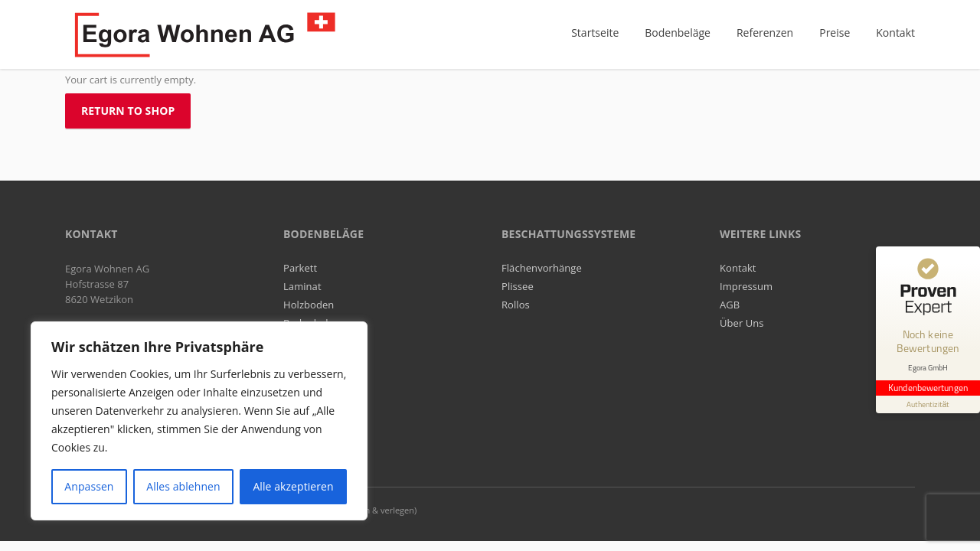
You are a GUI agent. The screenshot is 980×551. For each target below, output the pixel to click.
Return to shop (128, 111)
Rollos (516, 305)
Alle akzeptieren (293, 486)
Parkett (300, 268)
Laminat (302, 286)
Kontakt (738, 268)
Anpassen (89, 486)
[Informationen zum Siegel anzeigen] (928, 404)
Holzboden (309, 305)
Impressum (746, 286)
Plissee (518, 286)
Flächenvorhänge (542, 268)
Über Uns (742, 323)
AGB (730, 305)
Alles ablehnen (183, 486)
